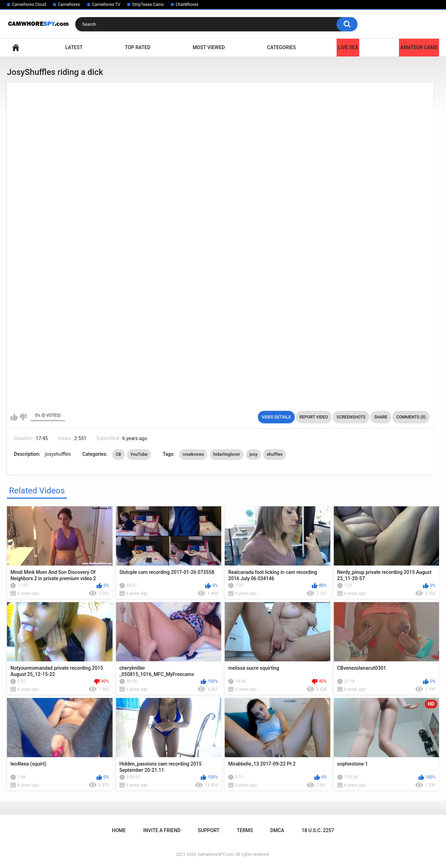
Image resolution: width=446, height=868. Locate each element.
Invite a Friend (162, 830)
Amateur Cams (419, 47)
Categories (282, 47)
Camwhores (69, 5)
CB (118, 454)
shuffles (275, 454)
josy (253, 454)
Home (16, 48)
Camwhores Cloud (29, 5)
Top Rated (137, 47)
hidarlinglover (227, 454)
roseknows (193, 454)
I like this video (14, 417)
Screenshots (351, 417)
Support (209, 830)
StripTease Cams (148, 5)
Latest (74, 47)
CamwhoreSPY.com (216, 854)
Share (381, 417)
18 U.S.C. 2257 (318, 830)
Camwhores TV (106, 5)
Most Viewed (209, 47)
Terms (245, 830)
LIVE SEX (348, 47)
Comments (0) (411, 417)
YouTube (139, 454)
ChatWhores (187, 5)
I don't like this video (23, 417)
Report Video (314, 417)
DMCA (277, 830)
